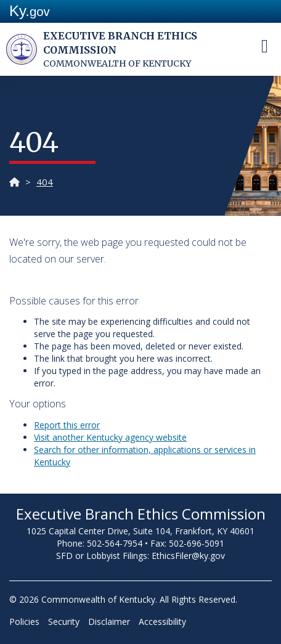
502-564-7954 (115, 543)
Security (64, 622)
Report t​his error (67, 425)
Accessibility (162, 622)
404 (45, 182)
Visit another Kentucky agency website (110, 437)
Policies (24, 622)
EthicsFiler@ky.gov (188, 556)
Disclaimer (109, 622)
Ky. (30, 11)
